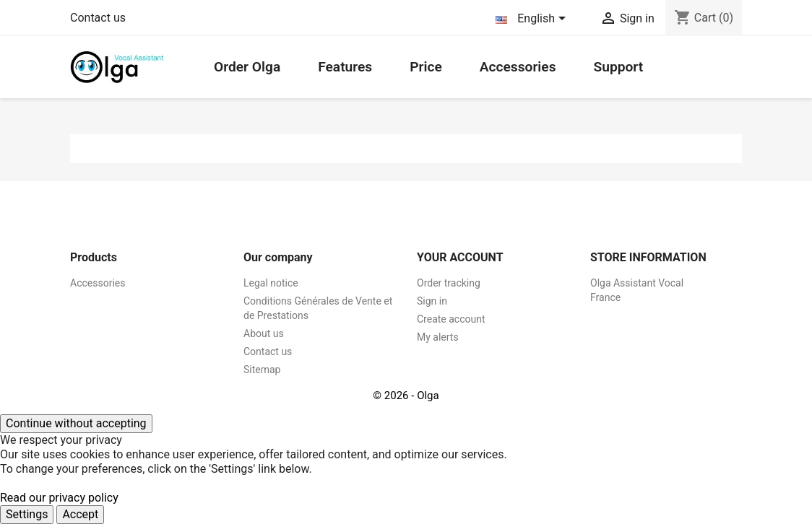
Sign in (432, 301)
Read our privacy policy (59, 498)
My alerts (438, 337)
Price (426, 67)
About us (264, 333)
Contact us (98, 18)
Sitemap (262, 370)
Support (618, 67)
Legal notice (271, 283)
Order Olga (247, 67)
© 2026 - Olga (406, 396)
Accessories (518, 67)
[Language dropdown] (533, 19)
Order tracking (449, 283)
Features (345, 67)
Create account (451, 319)
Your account (460, 257)
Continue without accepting (76, 423)
